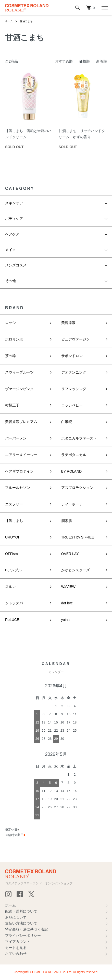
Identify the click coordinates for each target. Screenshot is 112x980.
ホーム (9, 21)
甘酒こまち (26, 21)
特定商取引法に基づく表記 (27, 929)
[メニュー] (104, 8)
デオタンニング (74, 372)
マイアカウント (18, 942)
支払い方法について (21, 923)
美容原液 (68, 323)
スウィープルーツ (19, 372)
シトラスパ (14, 603)
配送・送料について (21, 911)
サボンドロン (72, 356)
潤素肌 (67, 521)
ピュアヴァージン (76, 339)
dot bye (67, 603)
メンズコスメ (16, 265)
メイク (10, 250)
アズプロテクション (77, 488)
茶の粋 (10, 356)
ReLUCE (12, 620)
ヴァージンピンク (19, 389)
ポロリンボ (14, 339)
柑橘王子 (12, 405)
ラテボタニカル (74, 455)
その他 (10, 281)
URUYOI (12, 537)
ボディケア (14, 219)
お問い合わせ (16, 954)
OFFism (11, 554)
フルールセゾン (18, 488)
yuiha (65, 620)
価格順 (84, 61)
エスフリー (14, 504)
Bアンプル (13, 570)
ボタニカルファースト (79, 438)
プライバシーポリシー (23, 935)
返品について (16, 917)
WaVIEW (68, 587)
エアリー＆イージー (21, 455)
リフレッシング (74, 389)
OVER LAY (70, 554)
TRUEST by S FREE (78, 537)
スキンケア (14, 203)
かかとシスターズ (76, 570)
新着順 (102, 61)
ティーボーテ (72, 504)
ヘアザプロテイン (19, 471)
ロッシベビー (72, 405)
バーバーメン (16, 438)
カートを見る (16, 948)
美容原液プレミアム (21, 422)
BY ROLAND (72, 471)
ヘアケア (12, 234)
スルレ (10, 587)
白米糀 (67, 422)
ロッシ (10, 323)
